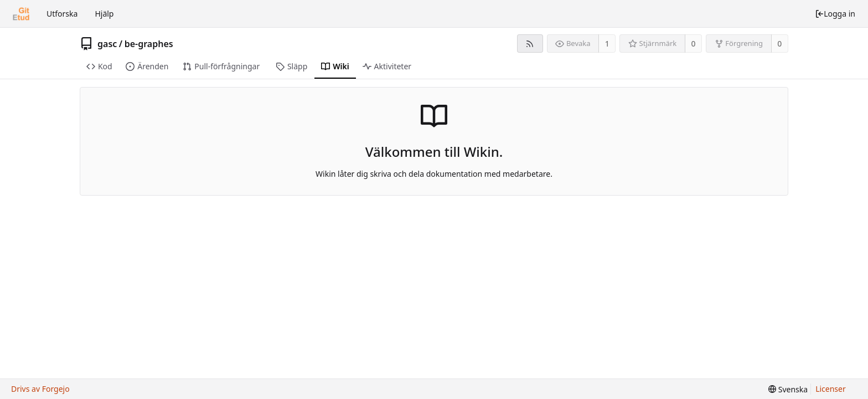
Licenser (831, 389)
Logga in (835, 14)
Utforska (62, 14)
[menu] (788, 389)
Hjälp (104, 14)
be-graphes (149, 44)
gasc (107, 44)
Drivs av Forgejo (40, 389)
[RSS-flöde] (530, 44)
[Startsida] (21, 14)
